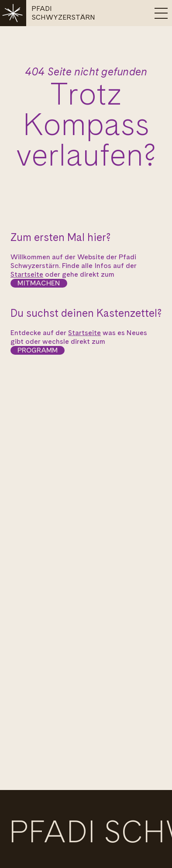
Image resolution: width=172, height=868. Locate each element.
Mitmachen (39, 283)
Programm (38, 350)
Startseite (27, 274)
